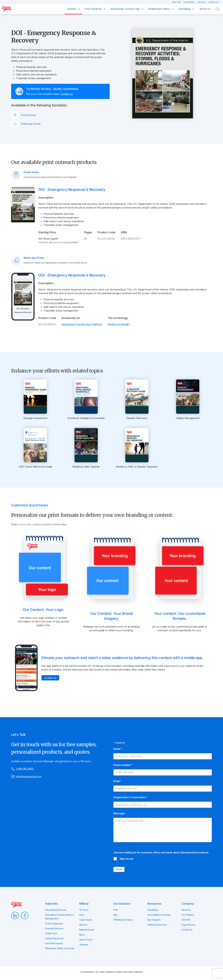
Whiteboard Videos (160, 9)
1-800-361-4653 (22, 769)
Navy (82, 935)
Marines (83, 925)
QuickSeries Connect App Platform (82, 324)
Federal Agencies (54, 923)
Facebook (25, 915)
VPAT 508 (177, 2)
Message (120, 813)
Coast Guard (86, 920)
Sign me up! (126, 859)
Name (118, 749)
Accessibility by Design (159, 915)
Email (117, 781)
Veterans (84, 945)
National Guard (87, 930)
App (115, 915)
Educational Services (56, 910)
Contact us (67, 94)
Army (82, 915)
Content (72, 9)
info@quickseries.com (26, 777)
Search (219, 9)
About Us (205, 9)
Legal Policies (188, 925)
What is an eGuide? (119, 324)
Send (119, 869)
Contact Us (214, 2)
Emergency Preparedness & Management (59, 917)
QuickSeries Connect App (125, 9)
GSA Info (202, 2)
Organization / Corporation (130, 797)
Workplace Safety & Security (60, 948)
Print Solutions (94, 9)
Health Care (51, 933)
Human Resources (54, 938)
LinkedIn (15, 915)
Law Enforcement (54, 943)
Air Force (84, 910)
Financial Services (54, 928)
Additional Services (157, 925)
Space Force (86, 940)
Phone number (123, 765)
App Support (154, 920)
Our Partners (189, 2)
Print (116, 910)
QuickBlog (185, 9)
